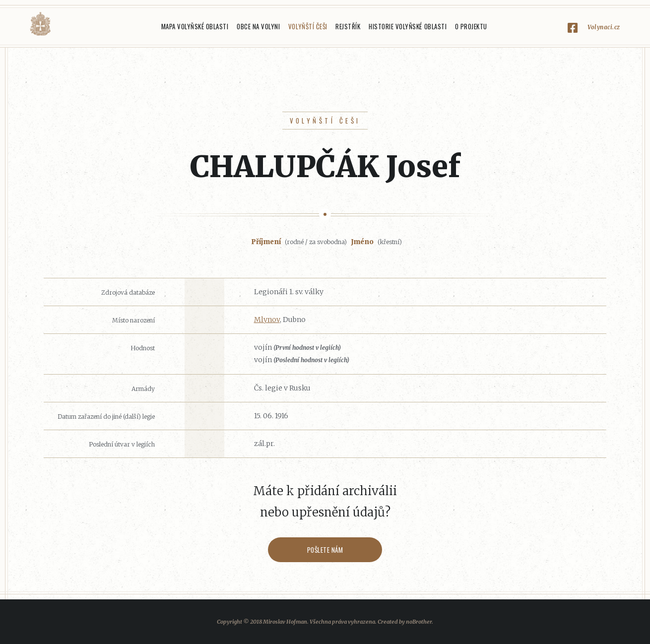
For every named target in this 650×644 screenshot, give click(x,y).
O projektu (471, 26)
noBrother (419, 622)
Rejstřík (348, 26)
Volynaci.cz (604, 27)
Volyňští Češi (308, 26)
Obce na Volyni (258, 26)
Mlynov (267, 320)
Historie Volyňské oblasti (408, 26)
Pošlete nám (325, 550)
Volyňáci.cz (40, 24)
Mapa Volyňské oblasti (195, 26)
